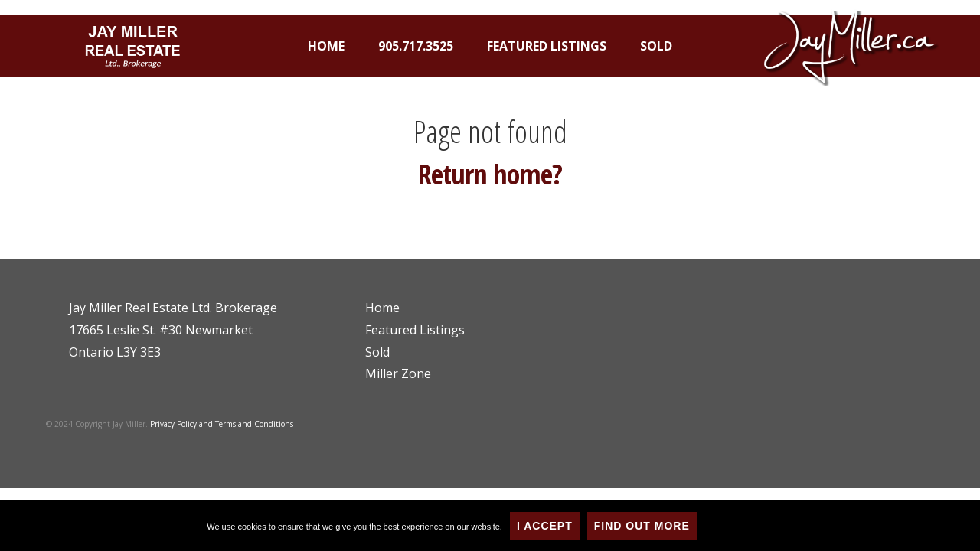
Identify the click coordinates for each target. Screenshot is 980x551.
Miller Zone (398, 373)
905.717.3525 (416, 46)
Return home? (490, 174)
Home (326, 46)
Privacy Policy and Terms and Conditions (222, 424)
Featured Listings (547, 46)
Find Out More (642, 526)
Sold (656, 46)
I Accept (545, 526)
